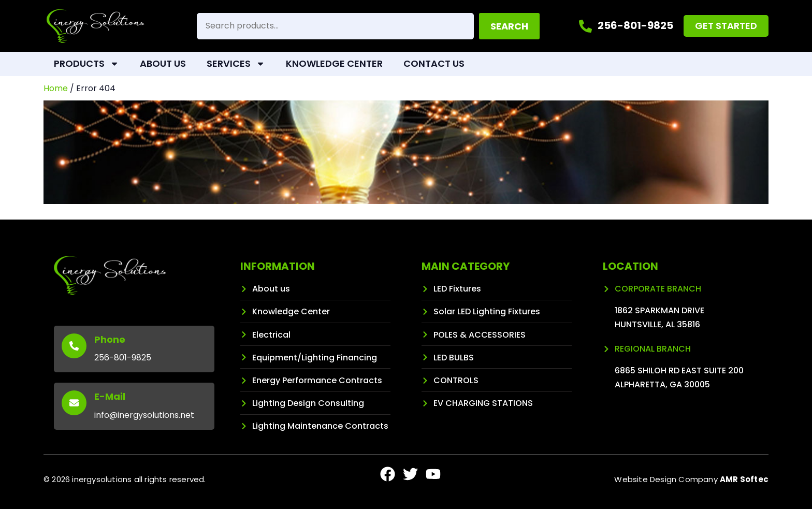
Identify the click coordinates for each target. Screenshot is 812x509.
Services (236, 64)
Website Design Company (691, 479)
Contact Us (434, 63)
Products (86, 64)
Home (56, 88)
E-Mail (110, 396)
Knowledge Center (334, 63)
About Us (163, 63)
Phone (110, 339)
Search (509, 26)
